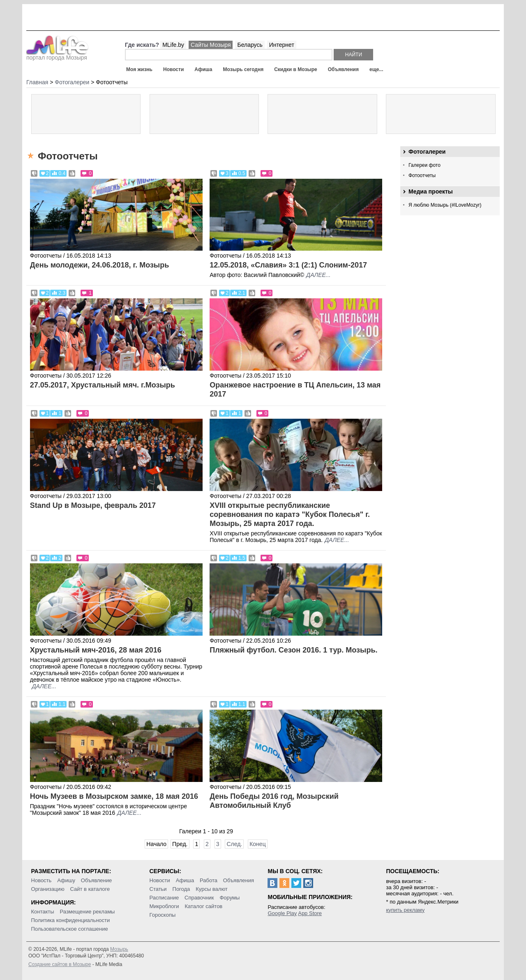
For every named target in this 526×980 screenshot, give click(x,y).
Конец (257, 844)
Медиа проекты (431, 191)
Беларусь (250, 45)
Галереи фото (424, 165)
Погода (181, 889)
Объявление (96, 880)
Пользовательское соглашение (70, 929)
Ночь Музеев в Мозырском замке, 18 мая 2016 (114, 796)
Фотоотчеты (422, 175)
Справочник (199, 898)
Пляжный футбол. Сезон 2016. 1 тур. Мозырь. (293, 650)
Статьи (158, 889)
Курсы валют (212, 889)
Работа (209, 880)
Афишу (66, 880)
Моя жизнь (139, 69)
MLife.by (173, 45)
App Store (310, 913)
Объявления (343, 69)
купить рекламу (405, 910)
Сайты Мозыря (211, 45)
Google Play (282, 913)
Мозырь (119, 949)
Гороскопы (163, 915)
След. (234, 844)
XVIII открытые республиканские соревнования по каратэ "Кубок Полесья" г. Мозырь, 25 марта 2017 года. (290, 514)
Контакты (43, 912)
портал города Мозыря (57, 55)
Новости (173, 69)
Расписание (164, 898)
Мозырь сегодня (243, 69)
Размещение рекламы (88, 912)
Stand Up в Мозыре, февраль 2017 (93, 505)
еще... (376, 69)
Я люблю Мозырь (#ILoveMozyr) (445, 205)
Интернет (282, 45)
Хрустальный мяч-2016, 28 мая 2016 (96, 650)
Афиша (203, 69)
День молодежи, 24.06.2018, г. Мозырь (100, 265)
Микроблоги (164, 906)
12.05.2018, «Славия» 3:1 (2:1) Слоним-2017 (288, 265)
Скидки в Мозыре (295, 69)
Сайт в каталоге (90, 889)
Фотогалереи (427, 152)
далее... (318, 275)
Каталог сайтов (203, 906)
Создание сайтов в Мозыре (60, 964)
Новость (42, 880)
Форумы (230, 898)
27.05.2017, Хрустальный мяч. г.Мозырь (103, 385)
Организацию (48, 889)
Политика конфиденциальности (71, 920)
